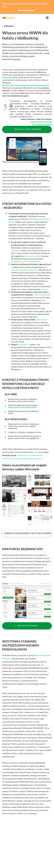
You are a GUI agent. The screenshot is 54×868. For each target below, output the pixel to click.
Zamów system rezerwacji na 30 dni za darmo (28, 533)
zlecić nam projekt (32, 256)
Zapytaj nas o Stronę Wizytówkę (28, 129)
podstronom (41, 320)
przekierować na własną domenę (26, 261)
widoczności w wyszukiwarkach (22, 407)
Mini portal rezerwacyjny (28, 625)
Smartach (15, 250)
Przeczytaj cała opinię (42, 124)
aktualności (23, 345)
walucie (44, 289)
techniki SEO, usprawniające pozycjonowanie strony (26, 85)
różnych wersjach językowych (25, 270)
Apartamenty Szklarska (41, 122)
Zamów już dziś (27, 10)
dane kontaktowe (42, 295)
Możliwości (9, 26)
